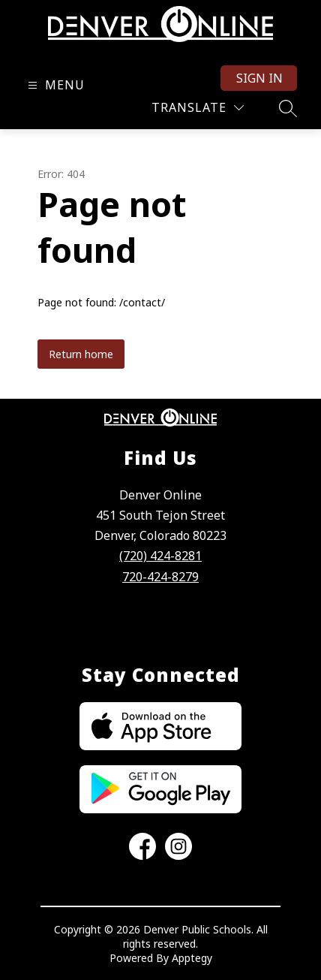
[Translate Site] (198, 108)
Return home (81, 354)
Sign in (259, 78)
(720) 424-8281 (160, 556)
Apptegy (192, 958)
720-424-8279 (160, 577)
